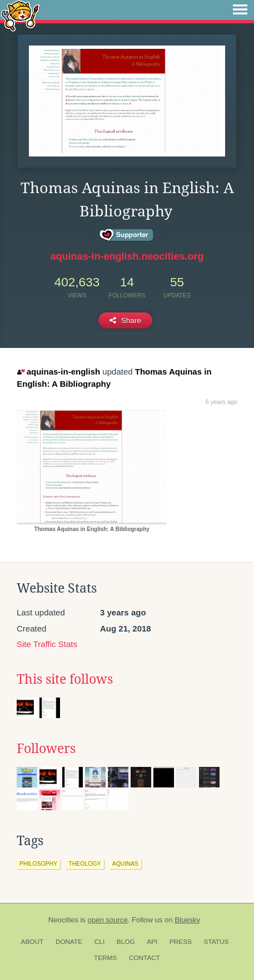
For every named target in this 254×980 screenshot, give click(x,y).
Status (216, 942)
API (152, 942)
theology (84, 863)
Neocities (63, 920)
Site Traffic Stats (47, 644)
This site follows (65, 679)
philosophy (38, 863)
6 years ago (221, 402)
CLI (99, 942)
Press (181, 942)
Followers (46, 749)
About (33, 942)
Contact (145, 958)
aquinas (125, 863)
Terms (105, 958)
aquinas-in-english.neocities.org (127, 256)
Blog (126, 942)
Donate (69, 942)
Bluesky (187, 920)
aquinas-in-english (59, 372)
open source (108, 920)
